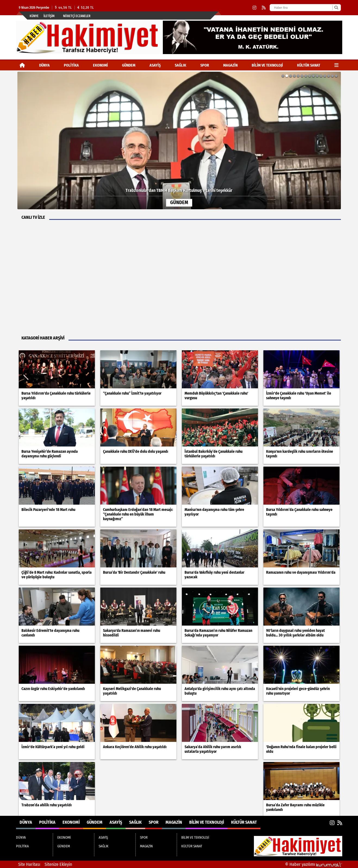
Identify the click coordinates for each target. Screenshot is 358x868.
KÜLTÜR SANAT (309, 65)
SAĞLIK (180, 65)
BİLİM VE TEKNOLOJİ (267, 65)
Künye (34, 16)
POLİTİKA (71, 65)
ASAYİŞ (155, 65)
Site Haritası (29, 864)
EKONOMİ (100, 65)
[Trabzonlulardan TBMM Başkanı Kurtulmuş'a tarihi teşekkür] (179, 140)
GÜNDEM (129, 65)
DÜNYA (44, 65)
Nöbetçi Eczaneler (77, 16)
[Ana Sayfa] (22, 65)
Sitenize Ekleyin (58, 864)
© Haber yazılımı (314, 864)
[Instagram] (254, 8)
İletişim (49, 16)
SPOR (205, 65)
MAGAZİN (230, 65)
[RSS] (264, 8)
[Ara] (336, 8)
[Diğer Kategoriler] (336, 65)
